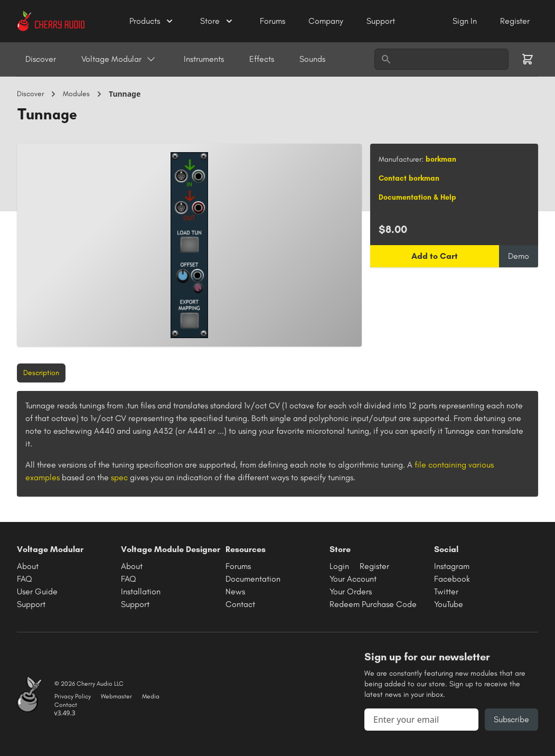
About (28, 566)
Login (339, 566)
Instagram (452, 566)
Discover (41, 59)
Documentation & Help (417, 197)
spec (119, 477)
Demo (519, 256)
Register (515, 21)
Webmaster (116, 696)
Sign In (466, 21)
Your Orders (351, 591)
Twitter (446, 591)
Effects (262, 59)
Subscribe (511, 719)
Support (381, 21)
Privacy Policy (73, 696)
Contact (240, 604)
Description (41, 373)
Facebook (452, 579)
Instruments (204, 59)
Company (327, 21)
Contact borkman (409, 178)
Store (217, 21)
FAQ (25, 579)
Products (152, 21)
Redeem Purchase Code (373, 604)
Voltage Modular (119, 59)
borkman (441, 159)
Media (151, 696)
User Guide (37, 591)
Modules (76, 94)
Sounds (312, 59)
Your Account (353, 579)
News (235, 591)
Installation (141, 591)
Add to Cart (435, 256)
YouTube (449, 604)
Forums (274, 21)
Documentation (253, 579)
